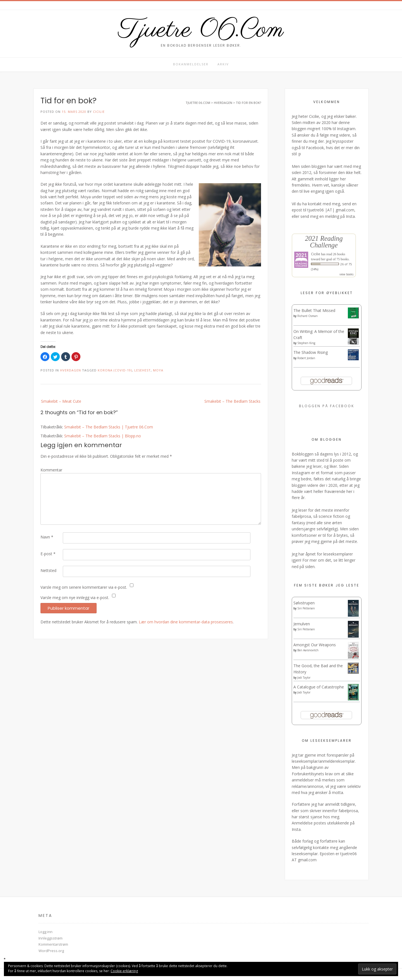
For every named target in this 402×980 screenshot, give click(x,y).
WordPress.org (51, 951)
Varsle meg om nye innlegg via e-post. (75, 598)
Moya (158, 370)
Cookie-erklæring (124, 971)
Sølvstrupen (304, 603)
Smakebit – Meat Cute (61, 401)
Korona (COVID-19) (115, 370)
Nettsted (48, 570)
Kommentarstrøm (53, 944)
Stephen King (306, 343)
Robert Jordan (306, 358)
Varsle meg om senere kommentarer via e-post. (84, 587)
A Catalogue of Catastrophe (319, 687)
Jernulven (302, 624)
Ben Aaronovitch (308, 650)
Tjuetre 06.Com (201, 30)
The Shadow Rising (311, 352)
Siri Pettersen (306, 608)
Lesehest (143, 370)
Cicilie (99, 112)
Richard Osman (308, 316)
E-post (48, 554)
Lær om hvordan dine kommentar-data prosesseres (186, 622)
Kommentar (51, 470)
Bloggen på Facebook (327, 406)
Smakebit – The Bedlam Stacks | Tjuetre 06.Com (109, 427)
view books (346, 274)
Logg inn (46, 932)
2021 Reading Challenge (324, 242)
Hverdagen (70, 370)
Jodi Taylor (304, 678)
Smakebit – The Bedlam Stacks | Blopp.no (103, 436)
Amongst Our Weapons (315, 645)
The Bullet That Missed (314, 310)
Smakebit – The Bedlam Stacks (232, 401)
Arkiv (223, 64)
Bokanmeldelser (191, 64)
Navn (47, 537)
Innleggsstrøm (51, 938)
